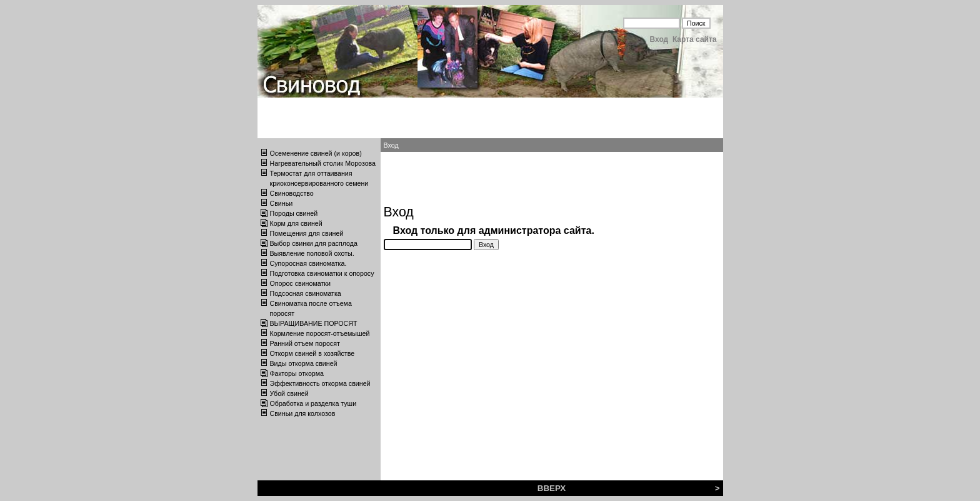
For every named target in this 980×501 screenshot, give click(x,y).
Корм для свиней (296, 223)
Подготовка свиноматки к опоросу (322, 273)
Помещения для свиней (307, 233)
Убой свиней (289, 393)
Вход (659, 39)
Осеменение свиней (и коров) (316, 153)
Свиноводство (292, 193)
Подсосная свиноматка (306, 293)
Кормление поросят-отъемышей (320, 333)
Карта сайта (695, 39)
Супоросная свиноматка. (308, 263)
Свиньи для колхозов (303, 413)
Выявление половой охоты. (312, 253)
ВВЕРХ (552, 488)
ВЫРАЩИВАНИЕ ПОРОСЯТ (314, 323)
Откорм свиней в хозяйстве (312, 353)
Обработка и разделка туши (313, 403)
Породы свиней (294, 213)
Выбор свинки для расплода (314, 243)
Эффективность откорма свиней (320, 383)
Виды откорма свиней (304, 363)
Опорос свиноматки (300, 283)
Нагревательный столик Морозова (323, 163)
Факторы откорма (297, 373)
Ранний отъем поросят (305, 343)
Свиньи (282, 203)
